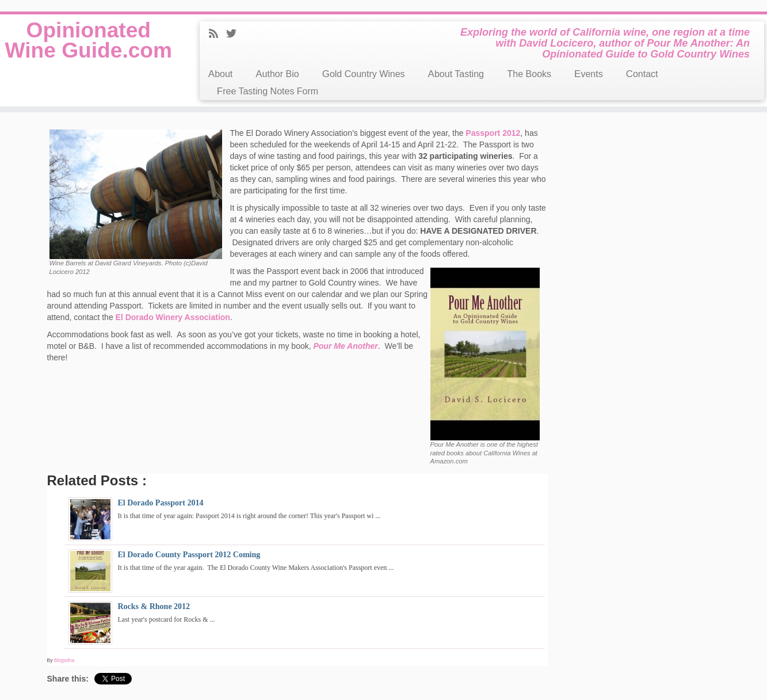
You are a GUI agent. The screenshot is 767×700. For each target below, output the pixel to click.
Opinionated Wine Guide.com (88, 53)
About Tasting (456, 74)
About (220, 74)
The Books (529, 74)
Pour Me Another (345, 346)
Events (589, 74)
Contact (642, 74)
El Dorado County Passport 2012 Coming (189, 555)
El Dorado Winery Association (173, 317)
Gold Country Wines (364, 74)
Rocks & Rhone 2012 (154, 606)
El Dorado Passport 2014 (161, 503)
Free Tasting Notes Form (268, 91)
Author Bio (277, 74)
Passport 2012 (493, 133)
